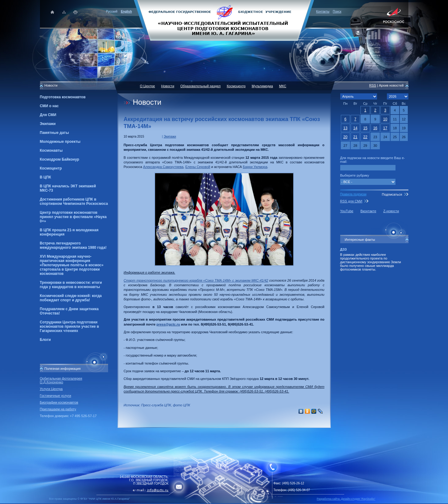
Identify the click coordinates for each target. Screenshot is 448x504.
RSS (373, 85)
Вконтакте (368, 211)
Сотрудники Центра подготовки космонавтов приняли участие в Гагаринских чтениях (70, 326)
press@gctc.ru (168, 324)
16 (375, 128)
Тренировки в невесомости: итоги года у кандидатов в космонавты (71, 285)
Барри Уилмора (255, 167)
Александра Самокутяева (163, 167)
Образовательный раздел (200, 86)
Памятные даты (55, 133)
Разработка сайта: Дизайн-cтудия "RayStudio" (346, 499)
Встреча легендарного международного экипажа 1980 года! (73, 245)
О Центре (148, 86)
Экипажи (48, 124)
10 (385, 119)
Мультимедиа (262, 86)
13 (345, 128)
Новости (168, 86)
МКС (283, 86)
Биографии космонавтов (59, 402)
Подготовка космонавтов (63, 97)
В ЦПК (46, 177)
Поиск (337, 12)
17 (385, 128)
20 (345, 137)
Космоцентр (51, 168)
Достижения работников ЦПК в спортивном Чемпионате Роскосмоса (74, 201)
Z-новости (391, 211)
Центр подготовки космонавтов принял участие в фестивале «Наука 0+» (73, 217)
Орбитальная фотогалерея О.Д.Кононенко (61, 380)
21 (355, 137)
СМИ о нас (49, 106)
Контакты (323, 12)
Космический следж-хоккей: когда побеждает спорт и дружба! (71, 298)
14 (355, 128)
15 (365, 128)
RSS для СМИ (351, 201)
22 (365, 137)
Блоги (45, 340)
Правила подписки (353, 194)
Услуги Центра (51, 389)
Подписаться (392, 194)
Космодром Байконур (60, 159)
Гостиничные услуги (56, 396)
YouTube (347, 211)
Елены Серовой (198, 167)
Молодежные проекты (60, 142)
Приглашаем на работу (58, 409)
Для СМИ (48, 115)
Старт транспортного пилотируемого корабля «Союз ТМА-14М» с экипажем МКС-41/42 (196, 280)
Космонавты (51, 150)
